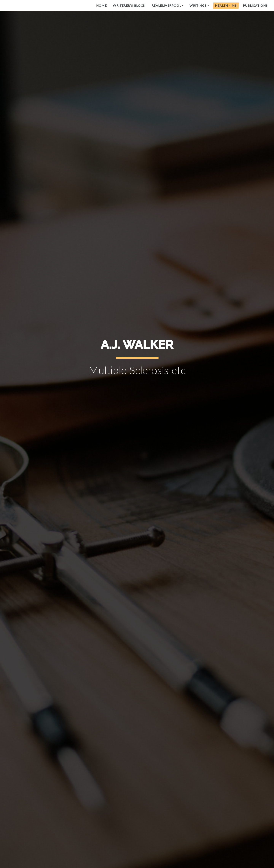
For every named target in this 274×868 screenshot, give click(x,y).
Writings (198, 5)
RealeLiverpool (166, 5)
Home (102, 5)
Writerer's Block (129, 5)
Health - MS (226, 5)
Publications (255, 5)
